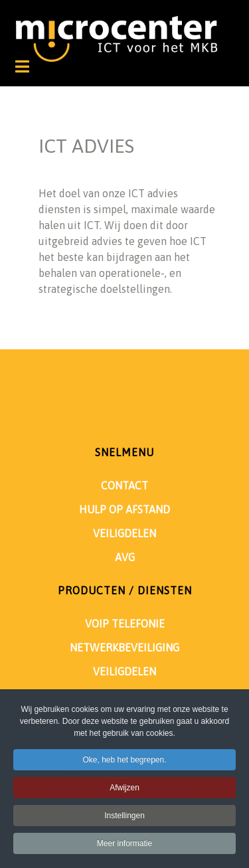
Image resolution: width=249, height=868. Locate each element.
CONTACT (124, 485)
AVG (125, 557)
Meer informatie (124, 845)
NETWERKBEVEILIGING (124, 648)
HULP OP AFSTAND (124, 509)
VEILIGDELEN (124, 533)
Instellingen (124, 818)
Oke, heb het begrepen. (124, 762)
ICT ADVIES (86, 146)
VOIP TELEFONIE (125, 624)
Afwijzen (124, 790)
